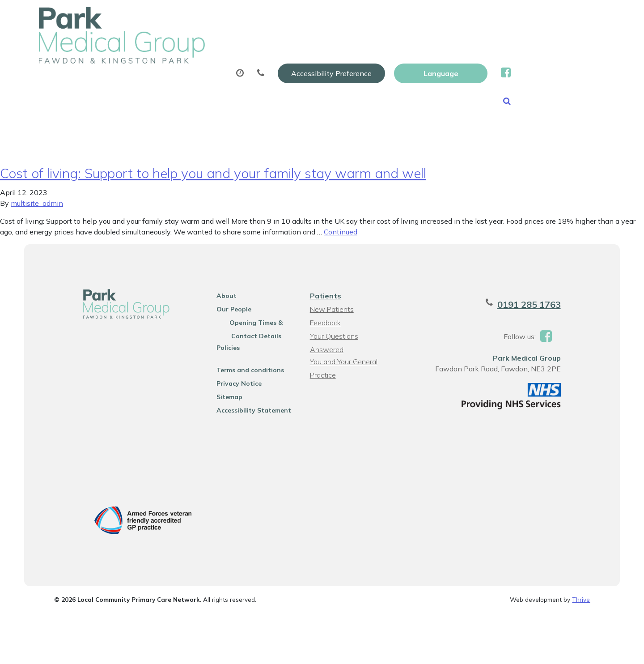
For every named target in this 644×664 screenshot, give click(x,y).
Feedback (324, 329)
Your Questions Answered (351, 342)
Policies (222, 354)
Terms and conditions (244, 376)
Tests (464, 44)
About (164, 44)
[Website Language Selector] (535, 17)
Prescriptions (323, 44)
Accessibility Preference (426, 17)
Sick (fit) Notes (400, 44)
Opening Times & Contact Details (252, 330)
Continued (341, 238)
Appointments (240, 44)
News (163, 76)
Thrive (581, 607)
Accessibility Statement (248, 417)
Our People (228, 315)
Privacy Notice (233, 390)
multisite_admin (37, 209)
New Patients (526, 44)
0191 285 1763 (543, 311)
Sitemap (223, 403)
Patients (325, 302)
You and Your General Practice (343, 357)
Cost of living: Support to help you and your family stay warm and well (213, 179)
